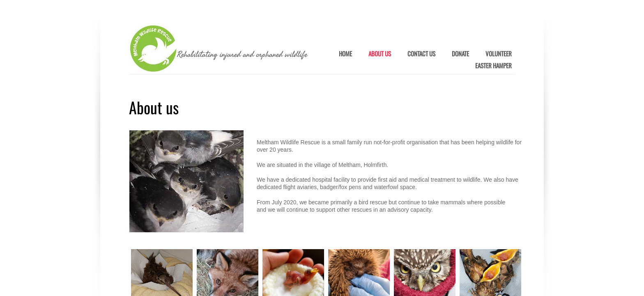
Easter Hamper (493, 66)
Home (345, 54)
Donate (460, 54)
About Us (380, 54)
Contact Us (421, 54)
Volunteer (499, 54)
